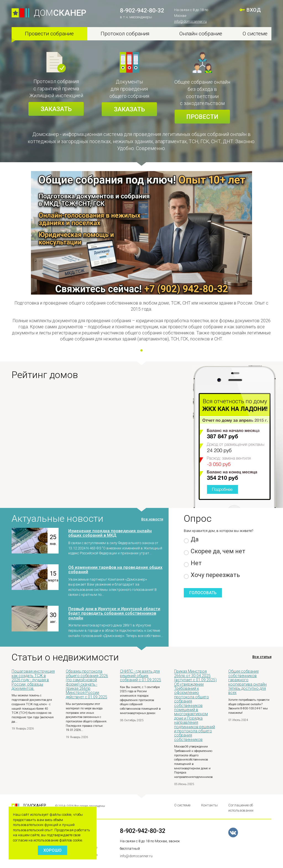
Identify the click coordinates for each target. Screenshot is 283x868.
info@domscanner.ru (190, 21)
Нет (193, 563)
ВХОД (254, 10)
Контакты (209, 805)
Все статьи (262, 657)
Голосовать (203, 593)
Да (191, 540)
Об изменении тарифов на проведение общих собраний (115, 570)
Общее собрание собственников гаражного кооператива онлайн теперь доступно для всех (247, 682)
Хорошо (53, 850)
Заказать (56, 109)
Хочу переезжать (212, 575)
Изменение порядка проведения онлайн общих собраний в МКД (110, 533)
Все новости (152, 519)
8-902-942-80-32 (142, 11)
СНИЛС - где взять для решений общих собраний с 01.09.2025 (141, 676)
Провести (202, 117)
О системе (255, 34)
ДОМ (60, 13)
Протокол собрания (125, 34)
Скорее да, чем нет (215, 551)
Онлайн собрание (201, 34)
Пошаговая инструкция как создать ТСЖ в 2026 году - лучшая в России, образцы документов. (33, 680)
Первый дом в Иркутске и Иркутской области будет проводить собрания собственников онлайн (114, 613)
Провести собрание (49, 34)
